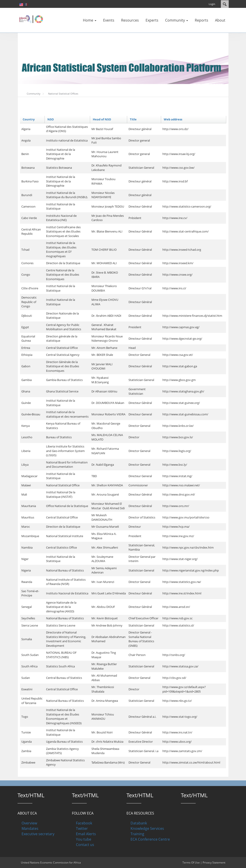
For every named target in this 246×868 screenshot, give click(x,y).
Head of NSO (102, 119)
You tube (84, 839)
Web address (173, 119)
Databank (139, 823)
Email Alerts (86, 834)
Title (133, 119)
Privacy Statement (214, 862)
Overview (29, 823)
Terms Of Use (191, 862)
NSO (51, 119)
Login (212, 4)
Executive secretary (38, 834)
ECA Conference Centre (150, 839)
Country (29, 119)
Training (137, 834)
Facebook (84, 823)
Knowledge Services (147, 828)
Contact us (85, 845)
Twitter (82, 828)
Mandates (30, 828)
